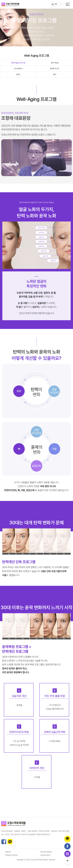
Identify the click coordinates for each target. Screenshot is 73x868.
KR (54, 4)
